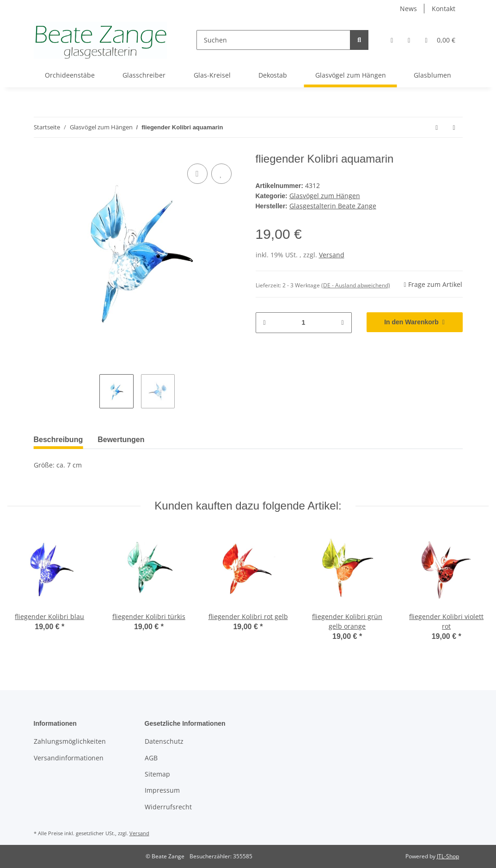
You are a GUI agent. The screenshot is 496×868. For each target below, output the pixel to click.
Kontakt (444, 9)
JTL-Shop (448, 856)
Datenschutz (164, 741)
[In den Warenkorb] (415, 322)
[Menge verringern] (265, 323)
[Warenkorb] (440, 40)
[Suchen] (273, 40)
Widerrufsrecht (168, 807)
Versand (332, 255)
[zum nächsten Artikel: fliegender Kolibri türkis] (454, 127)
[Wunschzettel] (409, 40)
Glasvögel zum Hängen (325, 196)
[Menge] (304, 323)
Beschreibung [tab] (58, 440)
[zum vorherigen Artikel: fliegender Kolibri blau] (437, 127)
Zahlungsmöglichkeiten (70, 741)
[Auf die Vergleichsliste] (197, 174)
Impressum (162, 790)
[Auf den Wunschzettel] (221, 174)
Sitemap (157, 774)
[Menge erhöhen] (342, 323)
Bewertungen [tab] (121, 440)
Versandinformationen (69, 758)
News (408, 9)
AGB (151, 758)
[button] (392, 40)
